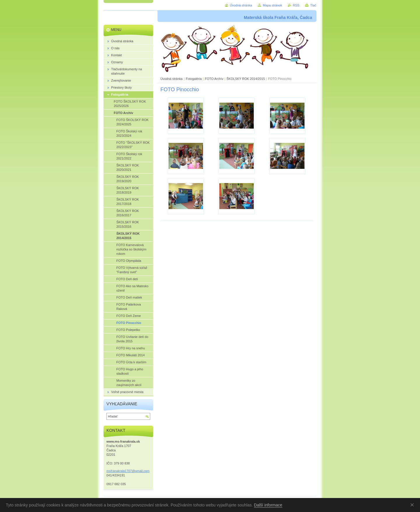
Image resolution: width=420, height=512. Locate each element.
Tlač (313, 5)
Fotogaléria (194, 79)
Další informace (268, 505)
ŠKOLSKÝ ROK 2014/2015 (246, 79)
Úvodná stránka (171, 79)
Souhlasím (413, 505)
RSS (296, 5)
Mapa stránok (272, 5)
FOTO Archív (214, 79)
